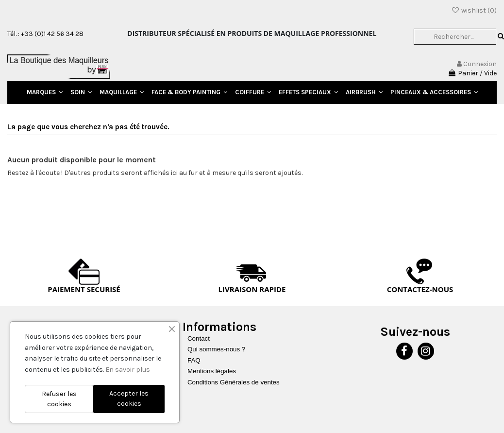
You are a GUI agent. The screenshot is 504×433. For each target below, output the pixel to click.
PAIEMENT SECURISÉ (84, 289)
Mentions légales (212, 371)
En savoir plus (128, 370)
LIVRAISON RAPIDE (252, 289)
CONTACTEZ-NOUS (420, 289)
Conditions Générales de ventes (234, 382)
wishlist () (474, 10)
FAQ (194, 360)
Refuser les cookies (59, 399)
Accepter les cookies (129, 398)
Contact (199, 338)
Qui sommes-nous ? (216, 349)
